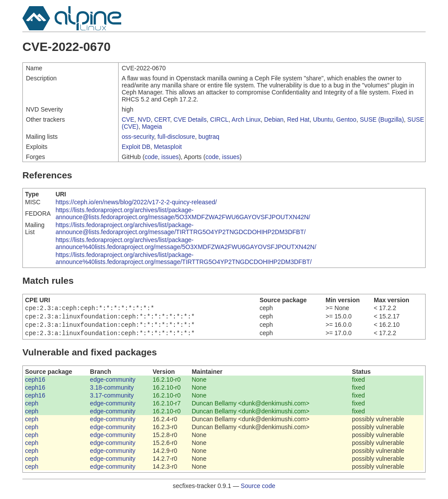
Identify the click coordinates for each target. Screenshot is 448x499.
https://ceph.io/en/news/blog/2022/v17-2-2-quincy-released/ (136, 202)
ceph (32, 407)
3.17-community (112, 399)
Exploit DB (136, 147)
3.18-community (112, 391)
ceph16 (35, 383)
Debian (274, 119)
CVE (128, 119)
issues (170, 157)
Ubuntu (323, 119)
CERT (162, 119)
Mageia (152, 127)
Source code (258, 489)
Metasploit (168, 147)
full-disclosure (176, 137)
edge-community (113, 383)
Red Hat (298, 119)
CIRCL (219, 119)
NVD (145, 119)
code (151, 157)
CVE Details (190, 119)
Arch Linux (246, 119)
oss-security (138, 137)
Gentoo (346, 119)
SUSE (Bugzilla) (382, 119)
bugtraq (209, 137)
